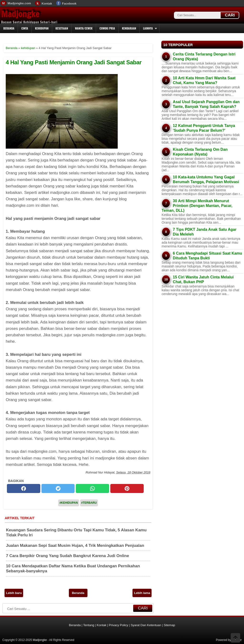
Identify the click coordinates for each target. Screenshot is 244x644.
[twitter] (58, 488)
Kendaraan (129, 28)
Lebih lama (142, 593)
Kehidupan (42, 28)
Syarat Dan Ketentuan (146, 625)
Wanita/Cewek (84, 28)
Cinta (25, 28)
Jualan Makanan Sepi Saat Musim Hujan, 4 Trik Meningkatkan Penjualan (75, 546)
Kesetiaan (62, 28)
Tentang (89, 625)
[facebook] (24, 488)
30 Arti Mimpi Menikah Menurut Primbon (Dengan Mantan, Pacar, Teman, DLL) (197, 206)
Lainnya (148, 28)
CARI (230, 15)
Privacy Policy (119, 625)
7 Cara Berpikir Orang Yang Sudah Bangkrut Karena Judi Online (67, 556)
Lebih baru (14, 593)
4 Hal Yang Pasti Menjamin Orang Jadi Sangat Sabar (74, 62)
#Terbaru (89, 503)
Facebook (69, 3)
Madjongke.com (19, 3)
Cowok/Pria (107, 28)
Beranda (9, 28)
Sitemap (169, 625)
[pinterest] (127, 488)
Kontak (47, 3)
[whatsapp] (92, 488)
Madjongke (20, 14)
